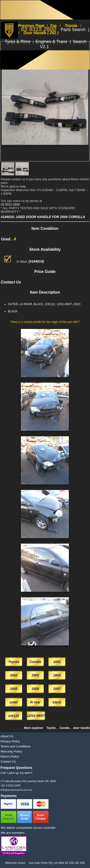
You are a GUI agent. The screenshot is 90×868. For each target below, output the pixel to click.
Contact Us (8, 762)
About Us (7, 736)
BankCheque (41, 817)
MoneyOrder (24, 817)
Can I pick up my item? (16, 773)
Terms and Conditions (16, 746)
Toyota (51, 728)
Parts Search (74, 30)
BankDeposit (9, 817)
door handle (81, 728)
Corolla (65, 728)
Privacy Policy (10, 741)
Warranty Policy (11, 751)
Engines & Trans (52, 42)
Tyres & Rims (18, 42)
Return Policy (10, 756)
